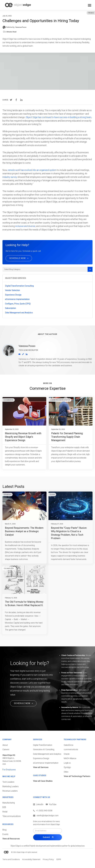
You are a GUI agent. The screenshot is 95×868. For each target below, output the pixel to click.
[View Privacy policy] (48, 859)
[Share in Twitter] (11, 100)
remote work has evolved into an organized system (32, 170)
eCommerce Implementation (17, 299)
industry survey (10, 177)
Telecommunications (12, 816)
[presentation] (11, 100)
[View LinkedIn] (38, 804)
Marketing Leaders (11, 786)
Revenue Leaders (10, 791)
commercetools (71, 750)
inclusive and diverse (25, 226)
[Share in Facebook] (16, 100)
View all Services (41, 767)
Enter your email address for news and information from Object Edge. (47, 823)
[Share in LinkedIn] (21, 100)
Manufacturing (9, 803)
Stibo (66, 772)
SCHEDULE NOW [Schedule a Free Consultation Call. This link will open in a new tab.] (22, 703)
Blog (4, 830)
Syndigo (67, 767)
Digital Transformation (43, 745)
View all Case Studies (43, 781)
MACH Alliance (70, 758)
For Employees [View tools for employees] (9, 770)
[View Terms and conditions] (11, 859)
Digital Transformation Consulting (19, 286)
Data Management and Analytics (19, 313)
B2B (4, 807)
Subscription (11, 308)
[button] (90, 5)
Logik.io (67, 763)
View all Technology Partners (77, 776)
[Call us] (47, 811)
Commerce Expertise (48, 388)
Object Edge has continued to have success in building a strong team (58, 117)
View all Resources (11, 839)
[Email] (19, 354)
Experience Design (13, 295)
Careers (6, 750)
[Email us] (47, 816)
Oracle (67, 754)
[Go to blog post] (24, 433)
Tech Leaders (8, 782)
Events (5, 834)
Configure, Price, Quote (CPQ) (18, 304)
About (5, 745)
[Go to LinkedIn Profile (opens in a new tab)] (27, 354)
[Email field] (47, 831)
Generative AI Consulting (44, 750)
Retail (5, 812)
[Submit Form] (47, 837)
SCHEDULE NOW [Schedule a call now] (18, 258)
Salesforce (69, 745)
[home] (18, 5)
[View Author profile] (23, 354)
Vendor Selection (12, 290)
